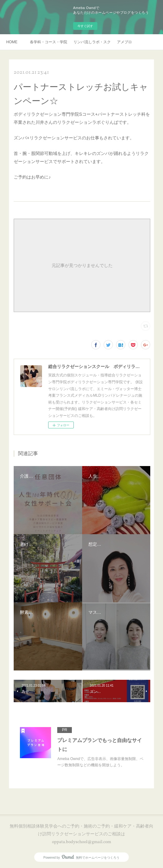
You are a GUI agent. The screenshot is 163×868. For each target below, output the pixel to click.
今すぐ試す (85, 26)
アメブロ (124, 42)
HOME (12, 42)
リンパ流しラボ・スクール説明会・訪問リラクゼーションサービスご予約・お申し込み (92, 42)
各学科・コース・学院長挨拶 (49, 42)
